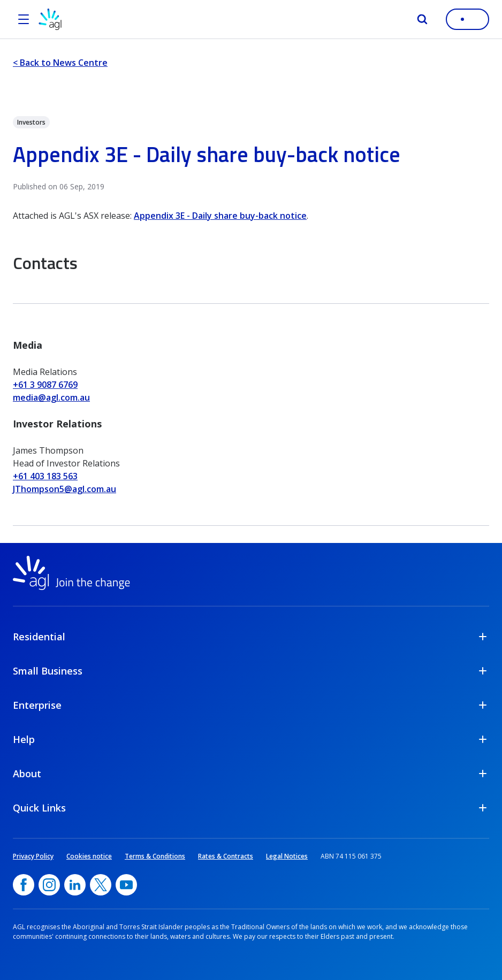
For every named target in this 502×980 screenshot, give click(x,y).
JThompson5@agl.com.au (64, 489)
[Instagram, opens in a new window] (49, 885)
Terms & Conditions (155, 856)
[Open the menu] (24, 19)
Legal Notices (287, 856)
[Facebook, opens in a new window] (24, 885)
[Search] (422, 19)
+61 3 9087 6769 (45, 385)
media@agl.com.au (51, 397)
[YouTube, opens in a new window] (126, 885)
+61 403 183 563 (45, 476)
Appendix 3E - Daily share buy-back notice (220, 216)
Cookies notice (89, 856)
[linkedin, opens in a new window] (75, 885)
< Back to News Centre (60, 63)
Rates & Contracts (226, 856)
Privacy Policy (33, 856)
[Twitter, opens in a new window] (101, 885)
